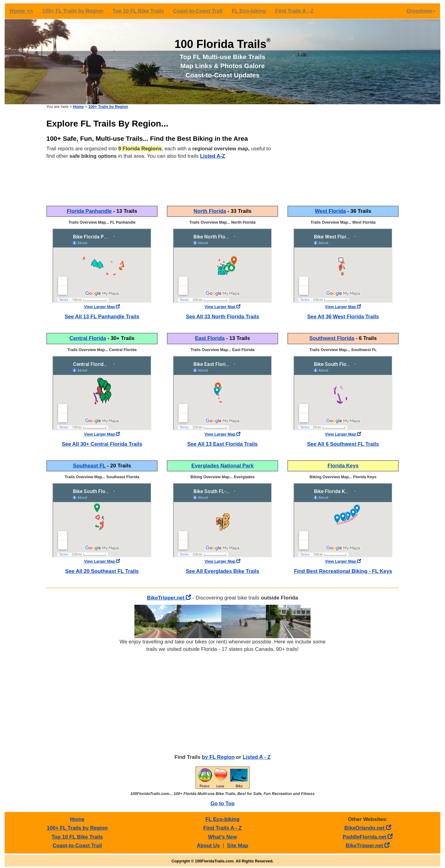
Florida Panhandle (89, 211)
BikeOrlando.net (368, 828)
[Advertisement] (343, 156)
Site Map (237, 846)
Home (78, 107)
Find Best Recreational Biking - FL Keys (343, 571)
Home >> (21, 11)
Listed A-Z (212, 156)
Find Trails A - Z (294, 11)
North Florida (210, 211)
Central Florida (88, 338)
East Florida (210, 338)
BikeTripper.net (169, 598)
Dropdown (421, 11)
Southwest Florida (332, 338)
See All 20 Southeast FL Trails (102, 571)
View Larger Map (102, 307)
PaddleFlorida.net (368, 837)
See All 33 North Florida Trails (222, 317)
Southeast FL (89, 466)
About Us (208, 846)
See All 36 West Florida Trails (343, 317)
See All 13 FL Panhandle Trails (102, 317)
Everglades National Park (222, 466)
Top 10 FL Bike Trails (138, 11)
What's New (222, 837)
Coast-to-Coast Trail (198, 11)
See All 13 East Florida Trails (222, 444)
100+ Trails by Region (108, 107)
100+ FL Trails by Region (73, 11)
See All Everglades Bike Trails (222, 571)
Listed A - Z (256, 757)
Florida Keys (343, 466)
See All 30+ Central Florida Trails (102, 444)
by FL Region (218, 757)
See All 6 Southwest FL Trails (343, 444)
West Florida (330, 211)
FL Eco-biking (249, 11)
